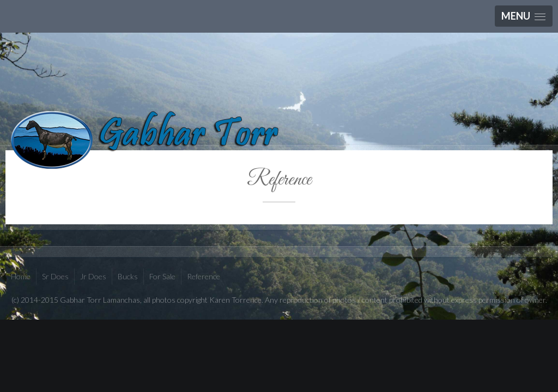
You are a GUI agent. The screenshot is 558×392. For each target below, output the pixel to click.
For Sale (162, 276)
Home (21, 276)
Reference (279, 180)
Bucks (128, 276)
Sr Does (55, 276)
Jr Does (93, 276)
